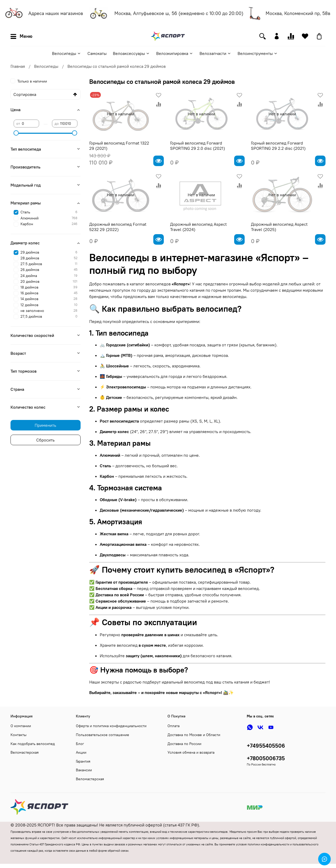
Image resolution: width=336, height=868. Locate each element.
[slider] (16, 133)
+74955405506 (266, 746)
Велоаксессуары (131, 53)
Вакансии (84, 770)
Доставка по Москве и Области (194, 735)
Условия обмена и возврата (191, 752)
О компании (21, 726)
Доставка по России (184, 744)
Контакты (19, 735)
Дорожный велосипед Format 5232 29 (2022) (118, 227)
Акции (81, 752)
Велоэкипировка (175, 53)
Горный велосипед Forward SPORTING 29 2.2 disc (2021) (278, 146)
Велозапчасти (215, 53)
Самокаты (97, 53)
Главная (18, 66)
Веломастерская (25, 752)
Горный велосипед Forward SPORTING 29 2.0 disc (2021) (198, 146)
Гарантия (83, 761)
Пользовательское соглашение (103, 735)
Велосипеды (67, 53)
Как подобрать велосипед (33, 744)
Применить (45, 425)
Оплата (174, 726)
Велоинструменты (258, 53)
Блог (80, 744)
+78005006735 (266, 758)
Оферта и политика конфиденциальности (111, 726)
